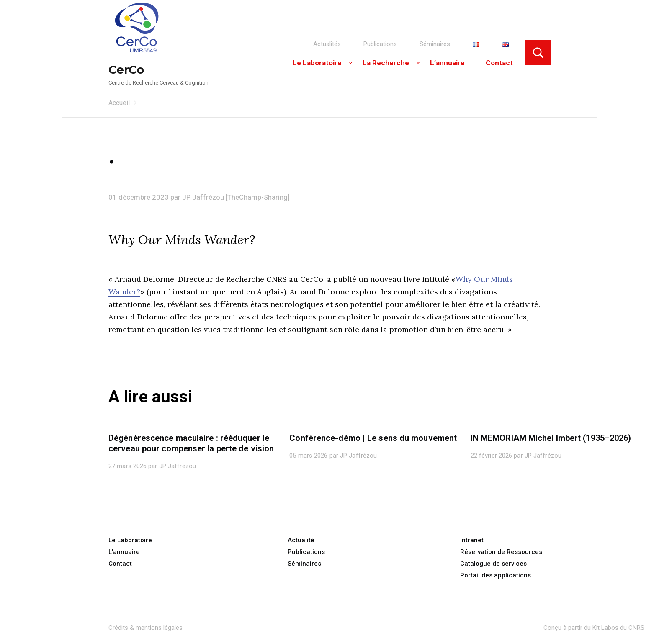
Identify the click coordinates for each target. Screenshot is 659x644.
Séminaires (435, 44)
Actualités (327, 44)
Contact (499, 63)
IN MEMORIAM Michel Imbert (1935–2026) (551, 438)
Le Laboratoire (317, 63)
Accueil (119, 103)
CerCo (126, 70)
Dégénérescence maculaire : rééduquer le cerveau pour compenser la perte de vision (191, 443)
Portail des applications (496, 575)
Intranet (472, 540)
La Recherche (386, 63)
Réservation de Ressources (501, 552)
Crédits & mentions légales (145, 628)
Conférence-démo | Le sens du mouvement (373, 438)
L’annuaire (447, 63)
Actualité (301, 540)
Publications (380, 44)
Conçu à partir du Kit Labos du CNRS (594, 628)
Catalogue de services (493, 564)
